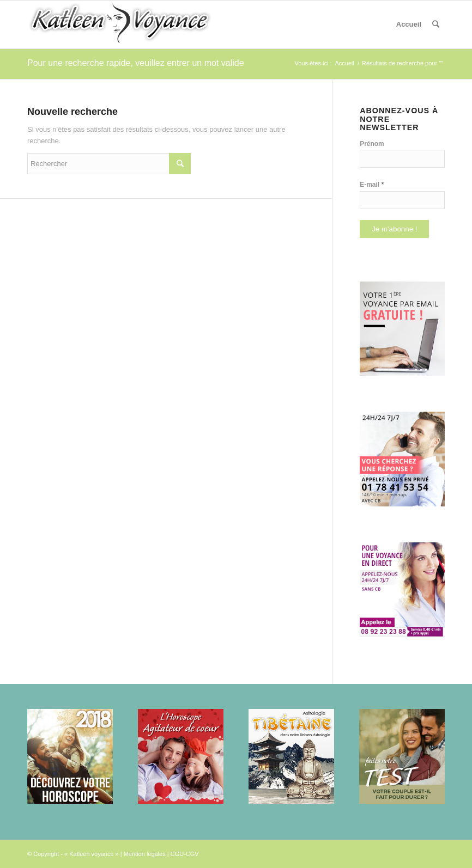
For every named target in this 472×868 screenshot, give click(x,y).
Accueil (409, 24)
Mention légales (145, 854)
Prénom (372, 144)
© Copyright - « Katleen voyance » (73, 854)
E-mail (372, 184)
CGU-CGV (185, 854)
